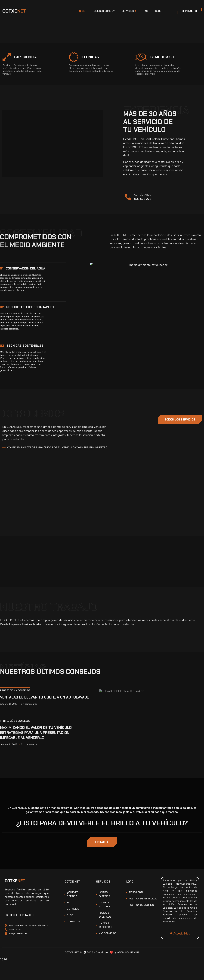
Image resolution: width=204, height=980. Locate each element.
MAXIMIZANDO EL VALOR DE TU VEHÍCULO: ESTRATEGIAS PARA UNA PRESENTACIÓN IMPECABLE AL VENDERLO (36, 733)
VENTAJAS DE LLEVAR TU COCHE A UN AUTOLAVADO (45, 697)
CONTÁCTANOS (143, 195)
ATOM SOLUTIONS (128, 952)
